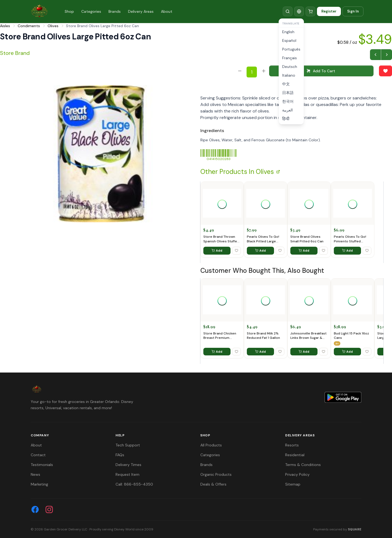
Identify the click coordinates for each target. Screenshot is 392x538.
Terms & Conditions (303, 465)
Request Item (127, 474)
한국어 (288, 101)
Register (329, 11)
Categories (91, 11)
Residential (295, 455)
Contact (38, 455)
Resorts (292, 445)
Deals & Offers (213, 484)
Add (217, 251)
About (167, 11)
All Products (211, 445)
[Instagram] (49, 509)
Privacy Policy (297, 474)
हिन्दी (286, 119)
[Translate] (299, 11)
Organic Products (216, 474)
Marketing (39, 484)
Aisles (5, 26)
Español (289, 40)
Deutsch (290, 67)
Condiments (29, 26)
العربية (287, 110)
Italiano (289, 75)
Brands (115, 11)
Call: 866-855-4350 (134, 484)
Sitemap (293, 484)
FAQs (120, 455)
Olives (53, 26)
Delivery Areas (141, 11)
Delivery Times (128, 465)
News (35, 474)
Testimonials (42, 465)
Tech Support (128, 445)
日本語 (288, 93)
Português (291, 49)
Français (290, 58)
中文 (286, 84)
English (288, 32)
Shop (69, 11)
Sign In (353, 11)
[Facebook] (35, 509)
